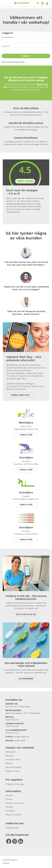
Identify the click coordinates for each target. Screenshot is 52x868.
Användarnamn (8, 37)
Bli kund (9, 756)
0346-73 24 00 (12, 720)
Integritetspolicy (10, 860)
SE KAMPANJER (26, 679)
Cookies (6, 863)
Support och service (15, 803)
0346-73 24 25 (12, 733)
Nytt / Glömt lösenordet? (13, 62)
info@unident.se (21, 737)
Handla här (26, 435)
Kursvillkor (10, 811)
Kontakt (9, 807)
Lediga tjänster (12, 828)
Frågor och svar (13, 771)
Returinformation (14, 767)
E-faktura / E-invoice (15, 784)
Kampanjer (11, 752)
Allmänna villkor (13, 760)
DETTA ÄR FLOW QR (26, 614)
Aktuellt (9, 795)
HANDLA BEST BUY (20, 395)
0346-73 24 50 (12, 726)
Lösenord (5, 46)
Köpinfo (9, 763)
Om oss (9, 799)
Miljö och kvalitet (13, 815)
